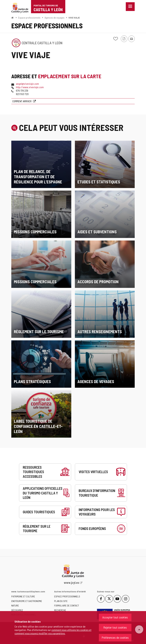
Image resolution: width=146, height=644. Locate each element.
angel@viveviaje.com (27, 84)
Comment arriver (22, 101)
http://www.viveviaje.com (30, 87)
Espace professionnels (29, 18)
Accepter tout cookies (115, 617)
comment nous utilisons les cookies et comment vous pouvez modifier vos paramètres (53, 632)
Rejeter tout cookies (115, 627)
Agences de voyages (54, 18)
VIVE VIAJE (74, 18)
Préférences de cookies (115, 637)
